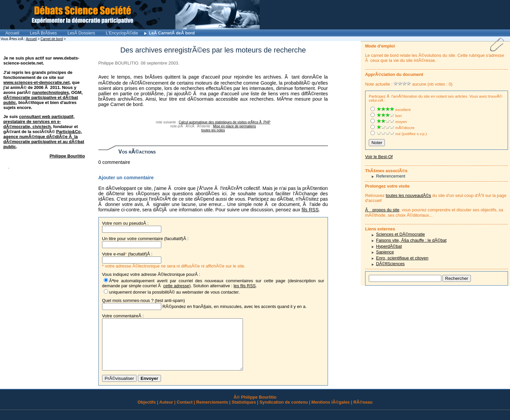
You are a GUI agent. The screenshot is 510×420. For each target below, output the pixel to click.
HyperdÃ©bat (389, 246)
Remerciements (212, 412)
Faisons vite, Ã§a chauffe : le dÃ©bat (411, 240)
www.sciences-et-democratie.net (36, 82)
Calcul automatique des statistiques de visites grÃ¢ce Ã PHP (225, 122)
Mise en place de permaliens (234, 126)
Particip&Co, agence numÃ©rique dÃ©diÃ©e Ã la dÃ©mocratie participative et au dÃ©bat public (44, 139)
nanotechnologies (51, 92)
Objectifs (147, 412)
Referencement (391, 176)
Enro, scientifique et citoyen (402, 258)
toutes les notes (213, 130)
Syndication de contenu (284, 412)
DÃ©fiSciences (391, 264)
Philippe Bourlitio (67, 156)
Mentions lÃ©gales (331, 412)
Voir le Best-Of (379, 157)
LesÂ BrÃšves (43, 33)
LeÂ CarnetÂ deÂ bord (172, 33)
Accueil (12, 33)
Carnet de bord (52, 39)
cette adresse (176, 286)
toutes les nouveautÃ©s (408, 195)
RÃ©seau (363, 412)
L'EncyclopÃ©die (122, 33)
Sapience (385, 252)
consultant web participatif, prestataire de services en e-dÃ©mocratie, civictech (39, 122)
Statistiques (244, 412)
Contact (185, 412)
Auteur (166, 412)
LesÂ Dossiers (81, 33)
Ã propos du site (382, 210)
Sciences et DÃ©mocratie (401, 234)
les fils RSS (245, 286)
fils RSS (310, 210)
